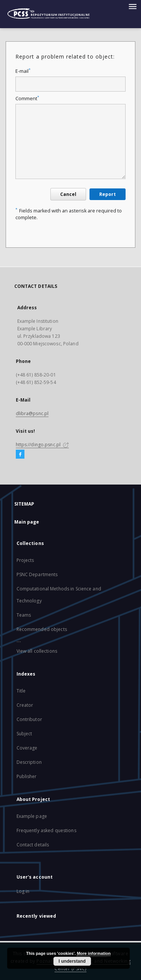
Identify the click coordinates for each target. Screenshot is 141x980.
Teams (24, 615)
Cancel (68, 194)
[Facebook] (20, 455)
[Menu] (132, 6)
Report (108, 194)
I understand (72, 961)
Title (21, 691)
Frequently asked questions (46, 830)
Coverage (27, 748)
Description (29, 762)
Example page (32, 816)
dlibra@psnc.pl (32, 413)
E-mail (23, 71)
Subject (24, 734)
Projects (25, 560)
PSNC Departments (37, 574)
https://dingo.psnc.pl (42, 445)
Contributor (29, 719)
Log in (23, 891)
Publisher (27, 776)
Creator (25, 705)
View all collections (37, 651)
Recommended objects (42, 629)
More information (94, 953)
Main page (27, 522)
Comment (27, 99)
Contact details (33, 845)
